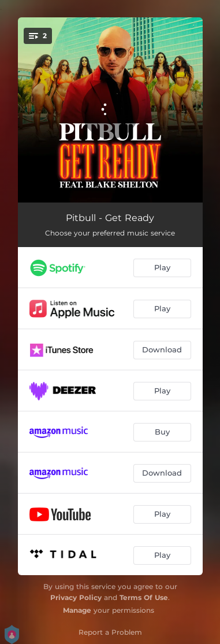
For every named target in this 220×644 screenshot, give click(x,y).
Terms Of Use (144, 597)
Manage (77, 610)
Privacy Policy (76, 597)
